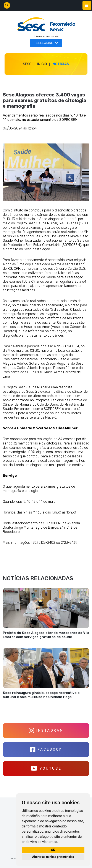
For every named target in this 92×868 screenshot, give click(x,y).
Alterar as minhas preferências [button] (53, 857)
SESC (27, 64)
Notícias (61, 64)
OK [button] (53, 850)
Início (42, 64)
